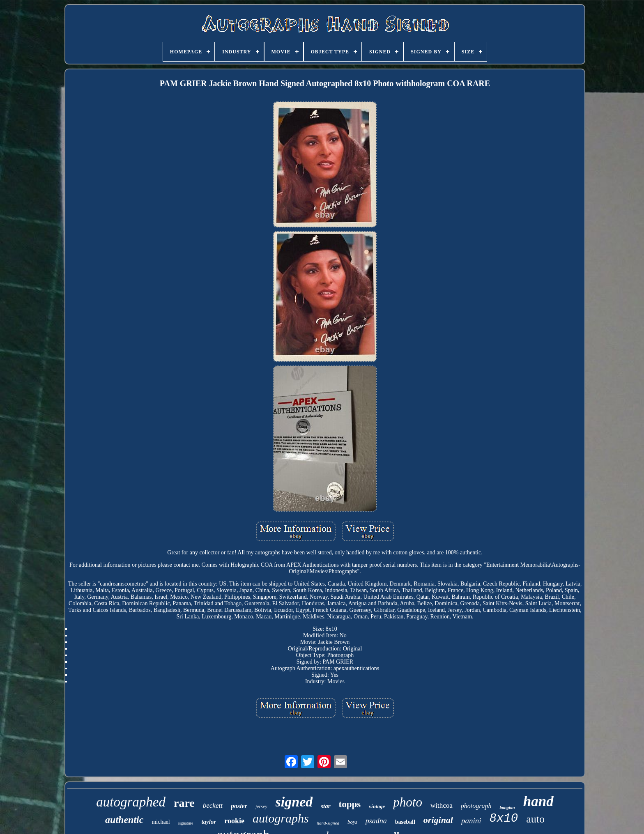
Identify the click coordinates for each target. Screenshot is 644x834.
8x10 (504, 819)
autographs (281, 818)
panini (471, 821)
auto (535, 819)
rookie (234, 821)
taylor (209, 822)
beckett (213, 805)
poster (239, 806)
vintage (377, 806)
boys (352, 822)
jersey (261, 806)
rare (184, 803)
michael (161, 822)
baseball (405, 822)
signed (294, 802)
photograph (476, 806)
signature (186, 823)
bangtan (507, 807)
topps (350, 804)
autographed (131, 802)
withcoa (442, 805)
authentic (124, 820)
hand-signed (328, 823)
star (325, 806)
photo (408, 802)
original (438, 820)
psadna (376, 821)
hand (538, 801)
